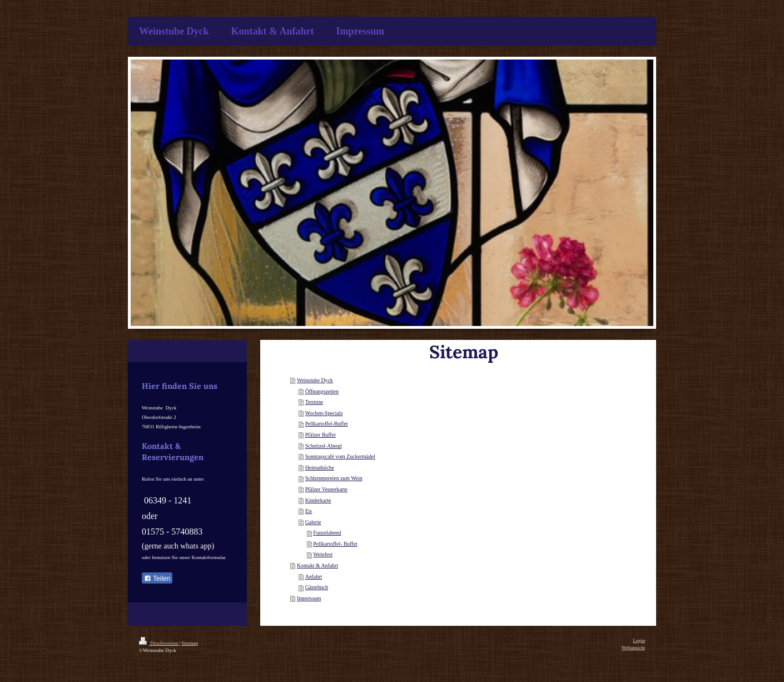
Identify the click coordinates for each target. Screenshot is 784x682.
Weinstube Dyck (315, 380)
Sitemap (190, 643)
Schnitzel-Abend (324, 446)
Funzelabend (327, 533)
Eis (309, 511)
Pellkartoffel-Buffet (327, 424)
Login (639, 640)
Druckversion (159, 643)
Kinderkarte (318, 500)
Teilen (157, 579)
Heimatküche (320, 468)
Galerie (313, 522)
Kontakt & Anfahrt (317, 565)
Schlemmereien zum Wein (334, 478)
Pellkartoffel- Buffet (335, 544)
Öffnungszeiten (322, 391)
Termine (314, 402)
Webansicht (633, 648)
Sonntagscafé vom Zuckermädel (340, 456)
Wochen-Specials (324, 413)
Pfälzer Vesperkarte (326, 489)
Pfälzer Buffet (321, 435)
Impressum (309, 598)
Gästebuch (317, 587)
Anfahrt (314, 577)
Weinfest (323, 554)
